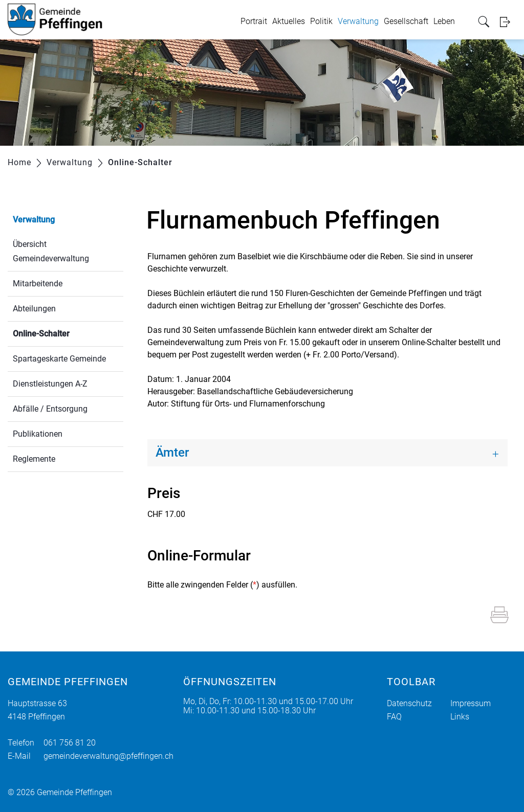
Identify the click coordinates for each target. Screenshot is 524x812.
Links (460, 717)
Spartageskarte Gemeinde (59, 359)
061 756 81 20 (70, 743)
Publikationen (38, 434)
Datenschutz (409, 703)
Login (508, 22)
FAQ (394, 717)
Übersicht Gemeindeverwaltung (51, 251)
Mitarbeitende (38, 284)
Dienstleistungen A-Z (50, 384)
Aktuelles (289, 21)
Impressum (471, 703)
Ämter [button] (172, 453)
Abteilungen (34, 309)
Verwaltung (358, 21)
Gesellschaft (406, 21)
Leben (444, 21)
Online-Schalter (65, 333)
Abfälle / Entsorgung (50, 409)
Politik (321, 21)
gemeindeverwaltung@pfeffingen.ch (108, 756)
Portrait (254, 21)
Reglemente (34, 459)
